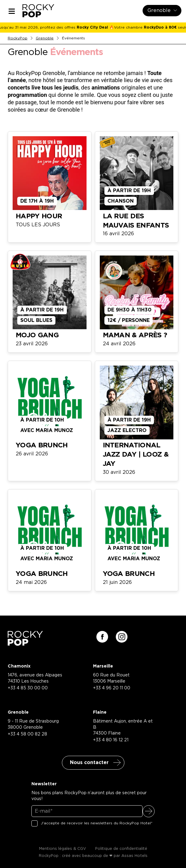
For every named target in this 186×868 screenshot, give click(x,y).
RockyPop (18, 38)
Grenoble (45, 38)
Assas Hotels (134, 856)
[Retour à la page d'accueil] (25, 644)
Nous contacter (89, 763)
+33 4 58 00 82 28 (27, 734)
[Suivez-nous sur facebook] (102, 637)
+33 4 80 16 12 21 (111, 740)
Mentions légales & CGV (63, 849)
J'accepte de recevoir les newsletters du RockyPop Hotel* (97, 823)
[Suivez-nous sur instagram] (122, 637)
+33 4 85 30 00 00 (28, 688)
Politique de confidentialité (121, 849)
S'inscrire (149, 811)
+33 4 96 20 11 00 (112, 688)
